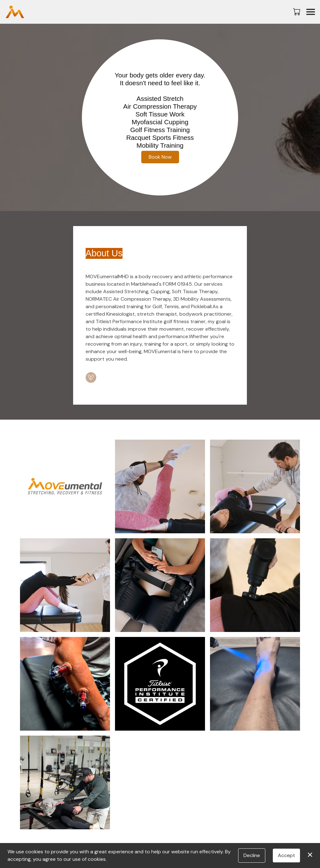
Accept (286, 855)
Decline (252, 855)
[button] (297, 12)
